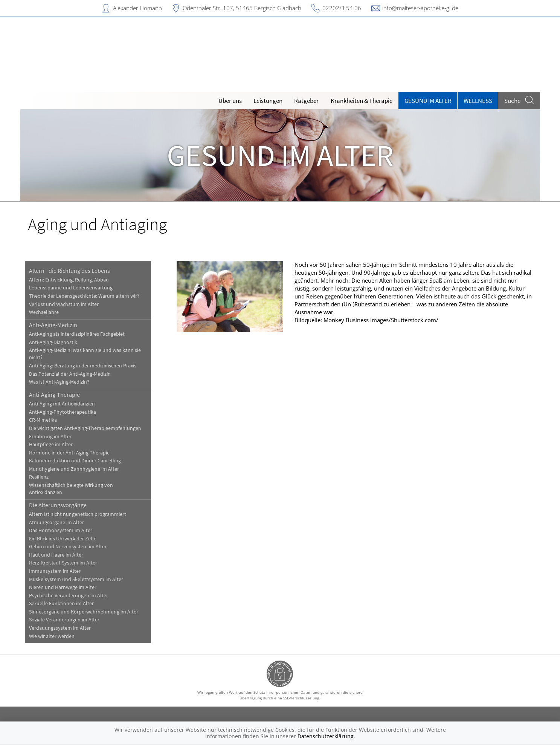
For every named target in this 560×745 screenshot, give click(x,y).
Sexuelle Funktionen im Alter (61, 603)
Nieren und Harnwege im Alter (63, 587)
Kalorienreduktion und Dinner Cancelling (75, 461)
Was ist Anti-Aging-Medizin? (59, 382)
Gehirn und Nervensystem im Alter (68, 547)
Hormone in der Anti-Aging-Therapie (69, 453)
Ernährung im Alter (50, 437)
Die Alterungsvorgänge (58, 505)
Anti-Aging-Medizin (53, 325)
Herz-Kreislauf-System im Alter (63, 563)
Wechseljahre (44, 312)
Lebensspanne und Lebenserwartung (71, 288)
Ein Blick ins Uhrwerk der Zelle (63, 539)
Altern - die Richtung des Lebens (69, 271)
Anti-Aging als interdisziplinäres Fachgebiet (77, 334)
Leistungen (268, 101)
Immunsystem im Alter (55, 571)
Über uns (230, 101)
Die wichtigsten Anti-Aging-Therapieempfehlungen (85, 428)
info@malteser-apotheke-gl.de (420, 8)
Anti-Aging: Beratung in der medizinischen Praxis (83, 366)
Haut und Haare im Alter (56, 555)
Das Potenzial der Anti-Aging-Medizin (70, 374)
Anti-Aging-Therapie (54, 395)
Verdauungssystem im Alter (60, 628)
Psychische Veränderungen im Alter (69, 596)
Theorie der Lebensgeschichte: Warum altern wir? (84, 296)
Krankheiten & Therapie (362, 101)
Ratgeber (306, 101)
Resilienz (39, 477)
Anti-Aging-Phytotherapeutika (63, 412)
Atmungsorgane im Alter (56, 522)
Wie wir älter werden (52, 636)
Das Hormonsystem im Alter (61, 530)
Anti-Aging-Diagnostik (53, 342)
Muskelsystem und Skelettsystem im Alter (76, 579)
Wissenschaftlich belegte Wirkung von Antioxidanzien (71, 489)
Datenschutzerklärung (326, 736)
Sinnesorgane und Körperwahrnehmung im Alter (84, 612)
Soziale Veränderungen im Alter (64, 620)
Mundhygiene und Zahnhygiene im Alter (74, 469)
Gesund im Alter (428, 101)
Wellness (478, 101)
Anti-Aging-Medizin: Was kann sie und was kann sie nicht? (85, 354)
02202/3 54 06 (342, 8)
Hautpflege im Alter (51, 444)
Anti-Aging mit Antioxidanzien (62, 404)
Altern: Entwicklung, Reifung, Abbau (69, 280)
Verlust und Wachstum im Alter (64, 304)
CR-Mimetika (43, 420)
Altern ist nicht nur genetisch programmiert (78, 514)
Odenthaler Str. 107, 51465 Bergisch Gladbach (242, 8)
